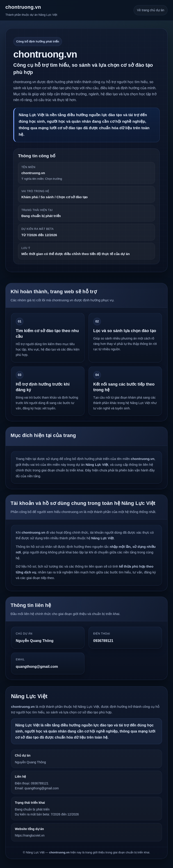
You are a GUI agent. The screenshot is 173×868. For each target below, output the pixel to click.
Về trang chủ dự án (151, 10)
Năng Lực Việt (29, 696)
